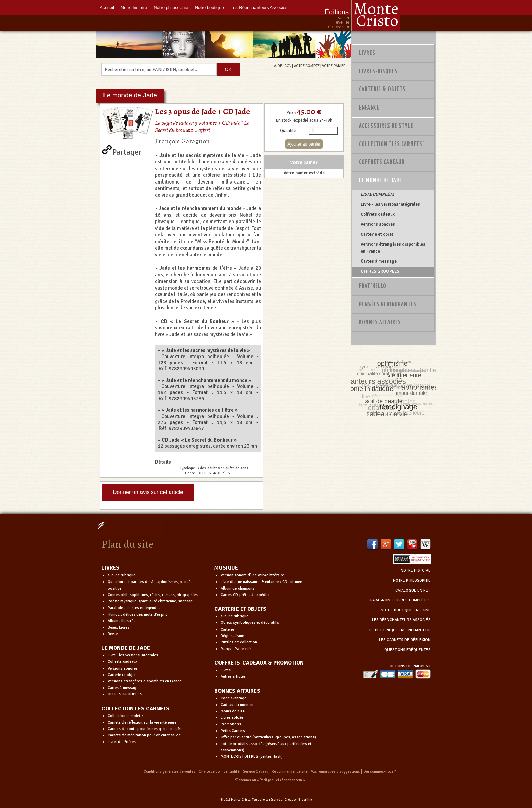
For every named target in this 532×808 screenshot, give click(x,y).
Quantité (288, 131)
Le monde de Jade (381, 181)
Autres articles (233, 677)
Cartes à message (379, 261)
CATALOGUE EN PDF (413, 590)
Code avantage (233, 698)
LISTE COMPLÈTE (377, 194)
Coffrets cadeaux (378, 214)
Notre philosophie (171, 8)
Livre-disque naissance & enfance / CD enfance (261, 582)
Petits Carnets (233, 731)
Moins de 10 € (233, 711)
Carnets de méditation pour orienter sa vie (144, 735)
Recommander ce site (290, 772)
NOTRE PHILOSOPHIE (412, 581)
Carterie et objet (377, 234)
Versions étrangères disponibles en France (393, 248)
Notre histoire (134, 8)
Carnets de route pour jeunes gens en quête (145, 729)
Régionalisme (232, 636)
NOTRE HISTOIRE (416, 570)
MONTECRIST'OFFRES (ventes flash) (252, 757)
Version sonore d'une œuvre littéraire (252, 575)
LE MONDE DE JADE (126, 648)
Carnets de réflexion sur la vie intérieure (142, 722)
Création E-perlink (298, 800)
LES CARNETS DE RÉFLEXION (405, 640)
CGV (288, 66)
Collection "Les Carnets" (392, 145)
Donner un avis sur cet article (148, 492)
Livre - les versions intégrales (390, 204)
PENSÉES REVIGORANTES (388, 305)
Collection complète (125, 716)
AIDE (278, 66)
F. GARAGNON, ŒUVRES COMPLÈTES (398, 600)
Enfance (369, 108)
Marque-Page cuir (236, 649)
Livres (367, 53)
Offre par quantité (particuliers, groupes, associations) (268, 737)
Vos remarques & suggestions (336, 772)
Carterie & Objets (382, 90)
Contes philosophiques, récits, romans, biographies (153, 595)
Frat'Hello (373, 286)
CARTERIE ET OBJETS (240, 609)
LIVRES (110, 568)
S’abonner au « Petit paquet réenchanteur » (270, 780)
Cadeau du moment (237, 705)
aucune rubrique (121, 575)
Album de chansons (237, 588)
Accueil (107, 8)
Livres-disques (378, 72)
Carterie (227, 629)
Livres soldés (232, 718)
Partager (127, 151)
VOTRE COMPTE (307, 66)
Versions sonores (378, 224)
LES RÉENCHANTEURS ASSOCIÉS (401, 620)
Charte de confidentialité (219, 772)
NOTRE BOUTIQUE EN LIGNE (406, 610)
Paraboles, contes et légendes (134, 608)
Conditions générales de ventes (169, 772)
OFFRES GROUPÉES (380, 271)
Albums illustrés (121, 621)
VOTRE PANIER (334, 66)
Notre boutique (209, 8)
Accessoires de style (386, 126)
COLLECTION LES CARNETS (135, 709)
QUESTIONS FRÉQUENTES (407, 650)
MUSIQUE (226, 568)
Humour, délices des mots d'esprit (137, 614)
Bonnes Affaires (380, 323)
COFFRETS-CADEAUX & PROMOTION (259, 663)
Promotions (231, 724)
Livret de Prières (122, 742)
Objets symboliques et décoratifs (250, 623)
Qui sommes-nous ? (380, 772)
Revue (113, 634)
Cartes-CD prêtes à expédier (245, 595)
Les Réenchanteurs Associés (259, 8)
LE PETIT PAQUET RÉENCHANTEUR (400, 630)
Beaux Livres (118, 627)
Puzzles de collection (239, 642)
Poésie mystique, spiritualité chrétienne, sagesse (150, 601)
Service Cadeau (256, 772)
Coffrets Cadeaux (382, 162)
